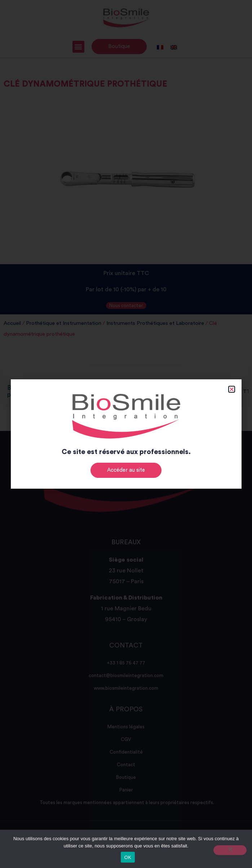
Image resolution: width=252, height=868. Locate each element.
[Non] (230, 850)
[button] (232, 389)
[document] (126, 434)
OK (128, 857)
